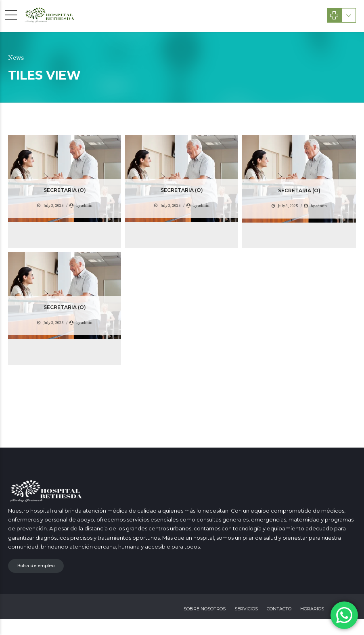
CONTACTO (279, 609)
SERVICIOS (246, 609)
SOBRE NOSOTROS (205, 609)
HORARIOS (312, 609)
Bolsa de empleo (36, 566)
